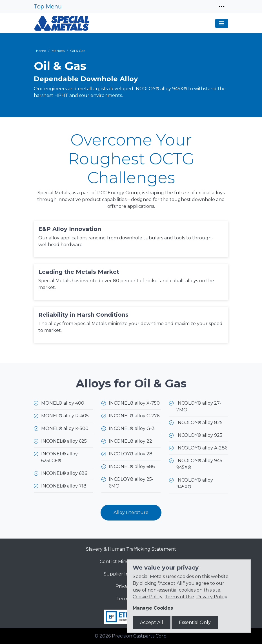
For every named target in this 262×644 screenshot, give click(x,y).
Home (41, 51)
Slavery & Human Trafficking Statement (131, 549)
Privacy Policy (212, 597)
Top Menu (48, 6)
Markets (58, 51)
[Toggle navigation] (222, 6)
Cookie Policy (148, 597)
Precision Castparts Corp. (140, 636)
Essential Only (195, 622)
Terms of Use (179, 597)
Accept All (152, 622)
